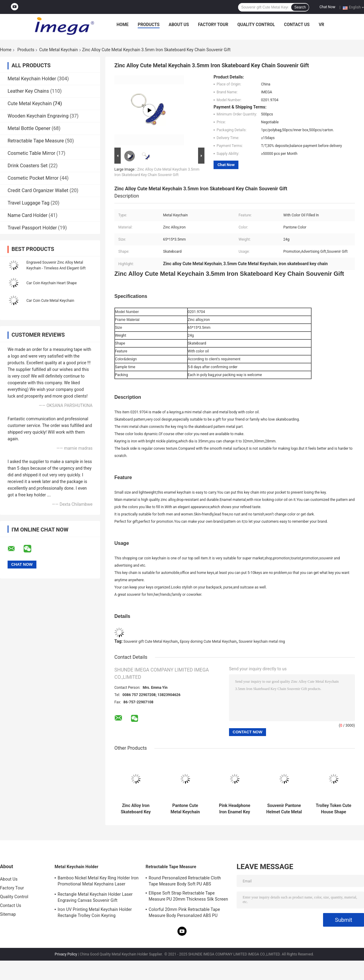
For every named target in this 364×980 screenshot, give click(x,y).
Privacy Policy (66, 954)
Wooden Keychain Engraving (38, 116)
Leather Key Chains (28, 91)
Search (300, 7)
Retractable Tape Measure (36, 141)
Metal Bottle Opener (29, 128)
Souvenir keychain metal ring (262, 642)
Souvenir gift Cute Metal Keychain (151, 642)
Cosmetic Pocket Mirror (33, 178)
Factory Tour (213, 25)
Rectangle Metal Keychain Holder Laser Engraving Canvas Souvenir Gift (95, 897)
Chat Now (327, 7)
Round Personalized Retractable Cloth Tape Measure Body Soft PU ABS (185, 881)
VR (322, 25)
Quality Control (256, 25)
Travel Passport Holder (32, 228)
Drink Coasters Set (28, 166)
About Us (179, 25)
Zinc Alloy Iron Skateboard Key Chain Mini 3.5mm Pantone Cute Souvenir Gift (136, 809)
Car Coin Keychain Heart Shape (52, 283)
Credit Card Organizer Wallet (38, 190)
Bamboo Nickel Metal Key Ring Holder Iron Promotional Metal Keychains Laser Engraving (98, 882)
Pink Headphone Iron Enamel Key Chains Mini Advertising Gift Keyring (235, 809)
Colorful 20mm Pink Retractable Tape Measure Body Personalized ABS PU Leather (184, 913)
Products (149, 25)
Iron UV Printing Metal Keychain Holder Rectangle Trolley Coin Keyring (95, 912)
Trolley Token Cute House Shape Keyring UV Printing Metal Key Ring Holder (334, 809)
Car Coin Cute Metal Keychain (50, 301)
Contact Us (297, 25)
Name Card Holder (27, 215)
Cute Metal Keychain (58, 50)
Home (123, 25)
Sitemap (8, 914)
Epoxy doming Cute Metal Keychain (208, 642)
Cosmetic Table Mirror (31, 153)
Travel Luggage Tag (29, 203)
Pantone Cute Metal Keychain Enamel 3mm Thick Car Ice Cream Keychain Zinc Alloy (185, 809)
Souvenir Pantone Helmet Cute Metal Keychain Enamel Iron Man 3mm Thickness (284, 809)
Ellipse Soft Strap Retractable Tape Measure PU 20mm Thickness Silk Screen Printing (188, 897)
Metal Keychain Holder (32, 79)
